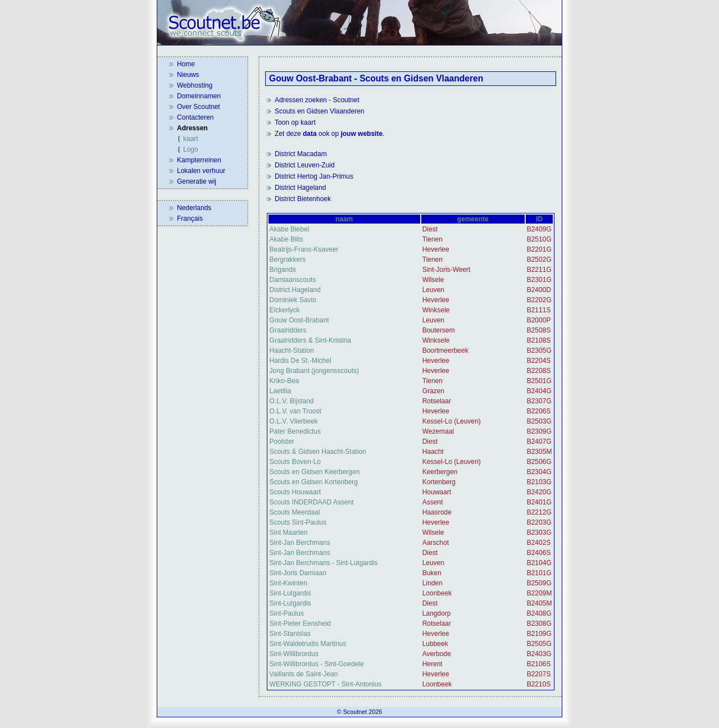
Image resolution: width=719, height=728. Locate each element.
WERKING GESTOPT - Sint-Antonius (326, 684)
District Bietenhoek (303, 199)
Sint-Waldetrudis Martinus (308, 644)
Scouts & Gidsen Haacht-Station (318, 452)
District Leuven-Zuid (305, 165)
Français (190, 219)
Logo (191, 149)
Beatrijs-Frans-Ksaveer (304, 249)
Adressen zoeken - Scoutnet (317, 100)
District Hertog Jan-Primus (314, 176)
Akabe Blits (286, 239)
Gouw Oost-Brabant (299, 320)
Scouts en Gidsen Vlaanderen (319, 111)
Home (186, 64)
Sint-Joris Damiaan (298, 573)
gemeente (473, 219)
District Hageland (300, 188)
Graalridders (288, 330)
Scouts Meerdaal (295, 512)
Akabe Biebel (290, 229)
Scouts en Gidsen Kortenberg (314, 482)
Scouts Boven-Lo (295, 462)
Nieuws (188, 75)
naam (344, 219)
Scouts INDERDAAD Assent (312, 502)
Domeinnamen (199, 96)
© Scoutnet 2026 (360, 712)
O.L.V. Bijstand (292, 401)
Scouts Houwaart (295, 492)
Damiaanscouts (293, 280)
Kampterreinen (199, 160)
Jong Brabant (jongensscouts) (314, 371)
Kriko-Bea (285, 381)
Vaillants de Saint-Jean (304, 674)
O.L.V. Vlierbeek (294, 421)
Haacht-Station (292, 351)
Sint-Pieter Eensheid (300, 624)
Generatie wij (197, 181)
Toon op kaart (295, 122)
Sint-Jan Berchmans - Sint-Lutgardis (324, 563)
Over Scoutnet (199, 107)
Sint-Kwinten (288, 583)
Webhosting (195, 85)
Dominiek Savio (293, 300)
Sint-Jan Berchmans (300, 543)
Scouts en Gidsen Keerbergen (315, 472)
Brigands (283, 270)
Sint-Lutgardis (290, 593)
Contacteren (195, 117)
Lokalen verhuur (201, 171)
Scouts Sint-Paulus (298, 522)
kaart (191, 139)
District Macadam (301, 154)
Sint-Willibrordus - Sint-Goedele (317, 664)
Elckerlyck (285, 310)
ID (539, 219)
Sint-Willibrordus (294, 654)
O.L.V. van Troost (295, 411)
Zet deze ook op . (329, 134)
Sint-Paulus (287, 613)
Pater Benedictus (295, 431)
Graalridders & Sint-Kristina (310, 340)
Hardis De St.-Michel (301, 361)
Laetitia (281, 391)
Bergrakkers (288, 260)
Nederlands (194, 208)
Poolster (282, 442)
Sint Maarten (289, 533)
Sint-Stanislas (290, 634)
